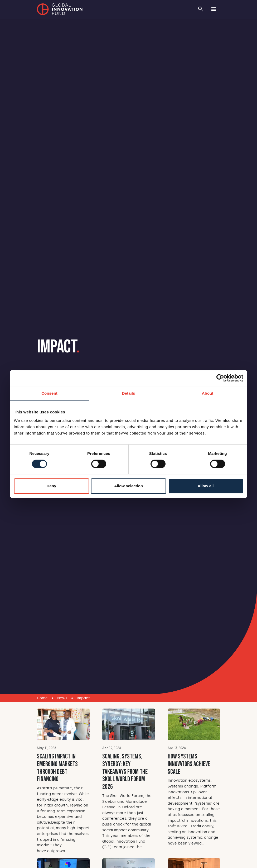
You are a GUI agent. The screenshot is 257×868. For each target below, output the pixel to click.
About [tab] (208, 393)
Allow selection (128, 486)
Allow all (206, 486)
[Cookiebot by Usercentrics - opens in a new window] (220, 378)
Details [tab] (129, 393)
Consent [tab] (49, 393)
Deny (52, 486)
